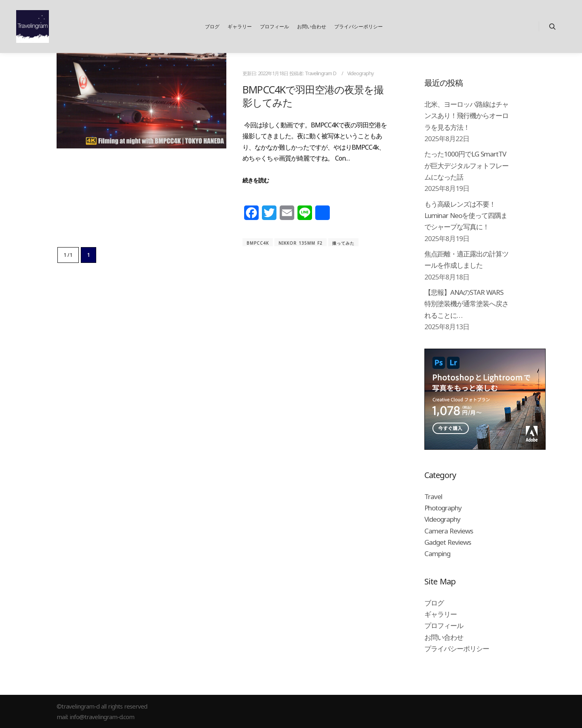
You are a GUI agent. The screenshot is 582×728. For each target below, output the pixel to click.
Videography (360, 73)
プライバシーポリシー (457, 649)
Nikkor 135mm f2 (300, 243)
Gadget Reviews (448, 542)
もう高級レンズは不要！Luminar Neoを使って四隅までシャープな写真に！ (466, 216)
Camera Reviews (449, 531)
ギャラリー (441, 614)
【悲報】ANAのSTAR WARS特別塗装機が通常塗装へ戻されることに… (466, 304)
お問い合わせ (444, 637)
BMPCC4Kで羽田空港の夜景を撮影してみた (313, 96)
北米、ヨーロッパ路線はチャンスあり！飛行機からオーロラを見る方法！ (466, 116)
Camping (437, 553)
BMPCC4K (258, 243)
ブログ (434, 603)
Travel (433, 496)
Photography (443, 508)
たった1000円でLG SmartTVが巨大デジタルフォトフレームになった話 (466, 165)
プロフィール (444, 625)
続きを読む (256, 180)
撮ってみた (343, 243)
